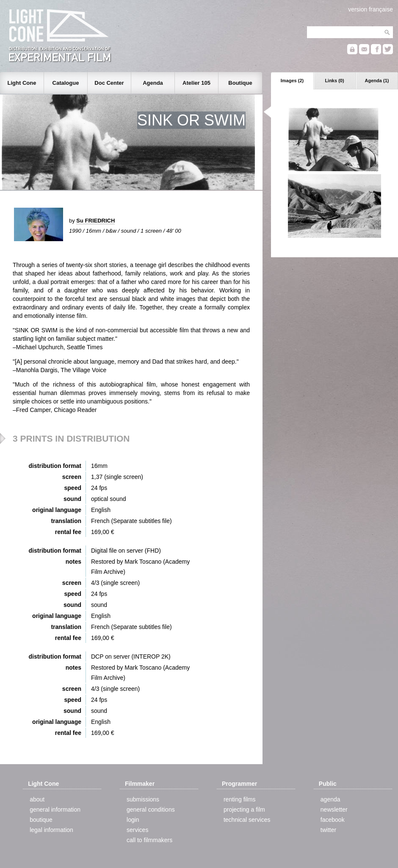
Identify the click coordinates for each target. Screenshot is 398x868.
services (137, 830)
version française (370, 9)
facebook (333, 820)
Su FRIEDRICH (95, 221)
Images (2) (292, 81)
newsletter (334, 810)
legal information (51, 830)
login (133, 820)
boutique (41, 820)
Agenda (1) (377, 81)
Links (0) (334, 81)
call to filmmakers (149, 840)
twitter (328, 830)
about (37, 799)
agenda (330, 799)
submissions (143, 799)
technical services (247, 820)
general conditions (151, 810)
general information (55, 810)
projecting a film (244, 810)
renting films (239, 799)
